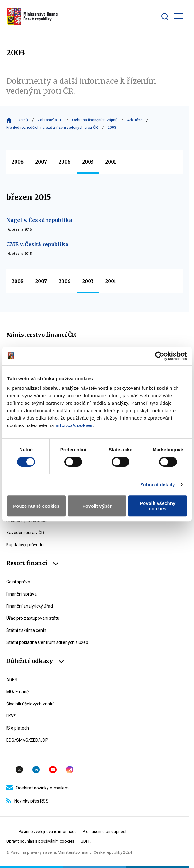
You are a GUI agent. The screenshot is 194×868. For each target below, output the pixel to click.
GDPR (86, 841)
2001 (111, 162)
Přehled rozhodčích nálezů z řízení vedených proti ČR (52, 128)
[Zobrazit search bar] (165, 16)
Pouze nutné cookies (36, 506)
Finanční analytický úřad (30, 606)
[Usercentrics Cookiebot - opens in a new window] (160, 356)
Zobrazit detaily (158, 485)
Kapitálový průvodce (26, 545)
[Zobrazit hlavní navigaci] (179, 16)
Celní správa (18, 582)
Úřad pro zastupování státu (33, 618)
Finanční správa (21, 594)
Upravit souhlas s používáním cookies (40, 841)
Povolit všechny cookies (158, 506)
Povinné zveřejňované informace (48, 832)
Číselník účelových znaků (30, 704)
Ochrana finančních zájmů (95, 120)
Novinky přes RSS (27, 801)
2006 (65, 162)
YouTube (53, 770)
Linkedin (36, 770)
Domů (23, 120)
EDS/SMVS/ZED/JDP (27, 740)
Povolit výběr (97, 506)
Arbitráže (135, 120)
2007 (41, 162)
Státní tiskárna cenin (26, 630)
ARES (12, 680)
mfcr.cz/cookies (74, 425)
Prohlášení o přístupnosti (105, 832)
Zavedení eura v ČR (25, 533)
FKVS (11, 716)
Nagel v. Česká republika (39, 220)
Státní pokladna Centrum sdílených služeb (47, 642)
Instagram (70, 770)
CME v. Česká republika (37, 244)
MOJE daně (17, 692)
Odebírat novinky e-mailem (37, 788)
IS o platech (18, 728)
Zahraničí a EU (50, 120)
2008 (18, 162)
